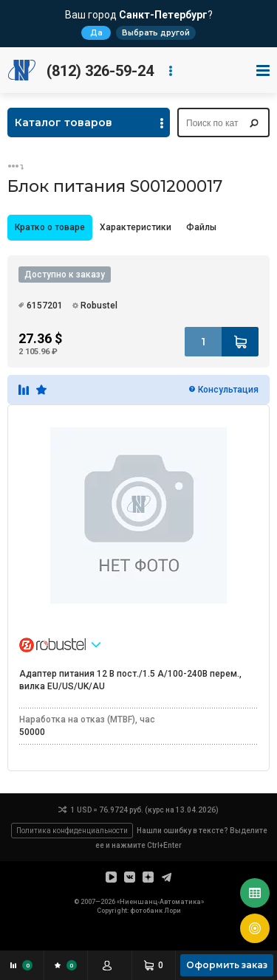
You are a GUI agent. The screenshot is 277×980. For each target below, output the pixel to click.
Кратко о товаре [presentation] (50, 227)
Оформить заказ (227, 965)
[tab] (50, 228)
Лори (172, 911)
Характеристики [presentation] (136, 227)
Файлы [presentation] (201, 227)
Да (96, 33)
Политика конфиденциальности (72, 831)
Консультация (228, 390)
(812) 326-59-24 (100, 71)
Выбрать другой (156, 33)
